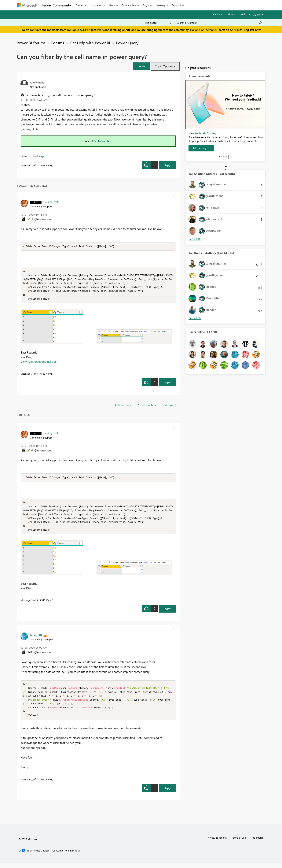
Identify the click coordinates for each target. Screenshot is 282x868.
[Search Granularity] (158, 23)
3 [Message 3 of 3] (32, 375)
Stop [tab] (230, 157)
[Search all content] (220, 23)
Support (176, 5)
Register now (252, 30)
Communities (129, 5)
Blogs (146, 5)
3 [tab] (224, 157)
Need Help (38, 156)
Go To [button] (256, 15)
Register (218, 14)
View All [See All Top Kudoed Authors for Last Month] (195, 318)
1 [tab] (219, 157)
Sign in (232, 14)
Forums (80, 5)
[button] (142, 66)
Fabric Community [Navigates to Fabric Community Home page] (57, 5)
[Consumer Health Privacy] (66, 856)
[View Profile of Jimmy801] (36, 638)
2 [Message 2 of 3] (32, 784)
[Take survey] (201, 148)
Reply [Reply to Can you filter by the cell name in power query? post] (168, 165)
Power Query (127, 43)
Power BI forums (31, 43)
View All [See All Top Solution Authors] (195, 239)
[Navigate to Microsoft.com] (27, 5)
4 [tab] (226, 157)
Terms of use (239, 843)
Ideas (112, 5)
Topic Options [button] (164, 66)
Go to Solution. (103, 141)
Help (244, 14)
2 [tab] (222, 157)
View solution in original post (39, 363)
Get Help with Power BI (90, 43)
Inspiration (96, 5)
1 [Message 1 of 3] (32, 165)
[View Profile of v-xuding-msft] (51, 202)
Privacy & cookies (217, 843)
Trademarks (257, 843)
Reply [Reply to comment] (168, 384)
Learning (160, 5)
